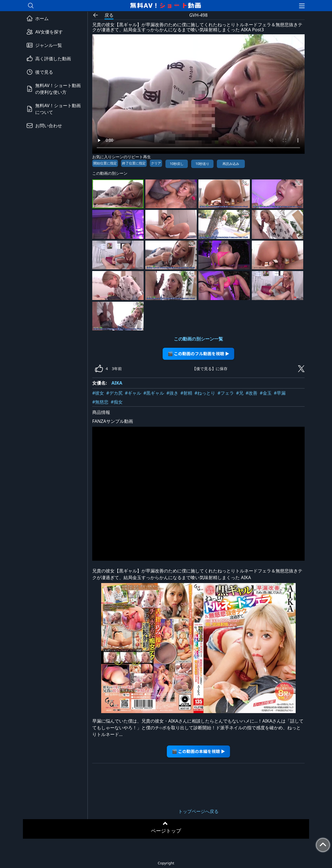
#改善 (252, 393)
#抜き (172, 393)
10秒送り (202, 164)
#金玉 (265, 393)
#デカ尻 (114, 393)
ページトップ (166, 831)
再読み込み (231, 164)
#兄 (240, 393)
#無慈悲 (100, 402)
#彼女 (98, 393)
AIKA (117, 383)
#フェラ (226, 393)
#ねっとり (205, 393)
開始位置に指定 (105, 163)
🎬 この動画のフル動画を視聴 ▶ (199, 353)
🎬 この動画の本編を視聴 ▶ (199, 751)
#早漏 (280, 393)
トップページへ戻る (198, 811)
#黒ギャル (154, 393)
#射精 (186, 393)
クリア (156, 163)
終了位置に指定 (134, 163)
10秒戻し (177, 164)
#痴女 (117, 402)
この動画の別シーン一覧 (198, 339)
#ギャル (133, 393)
